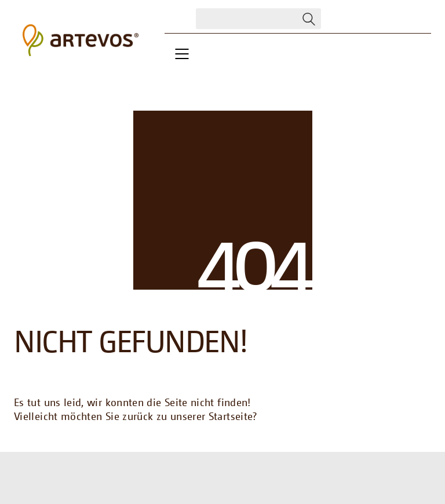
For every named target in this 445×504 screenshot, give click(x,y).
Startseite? (233, 416)
